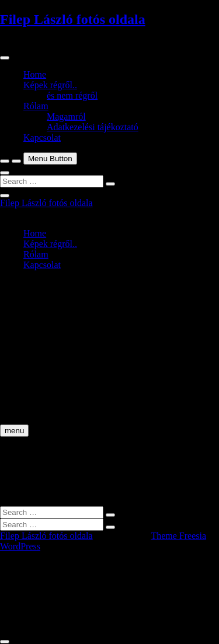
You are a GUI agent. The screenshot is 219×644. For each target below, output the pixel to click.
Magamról (66, 116)
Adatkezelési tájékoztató (93, 127)
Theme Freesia (178, 536)
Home (35, 74)
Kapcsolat (42, 137)
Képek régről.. (50, 85)
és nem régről (72, 95)
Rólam (36, 106)
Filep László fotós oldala (73, 19)
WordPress (20, 546)
